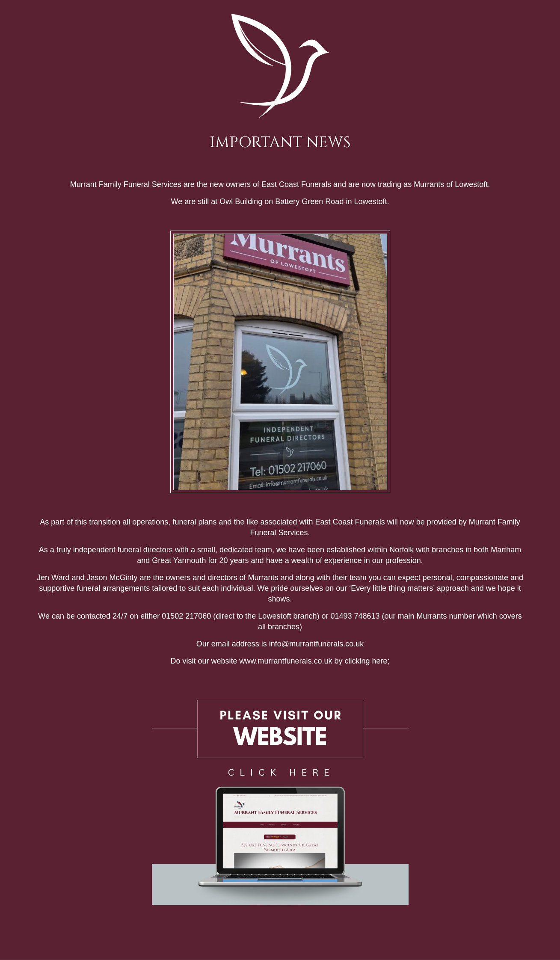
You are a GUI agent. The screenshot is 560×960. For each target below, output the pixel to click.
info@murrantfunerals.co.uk (316, 644)
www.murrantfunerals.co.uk (286, 661)
